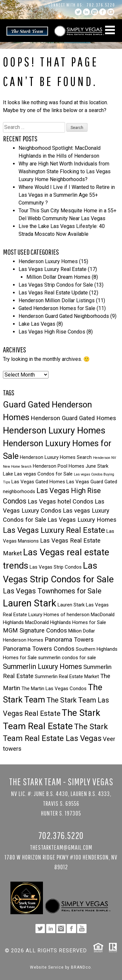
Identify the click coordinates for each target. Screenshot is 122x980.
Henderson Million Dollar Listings (57, 300)
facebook (103, 12)
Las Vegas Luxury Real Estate (53, 269)
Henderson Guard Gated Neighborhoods (64, 316)
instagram (95, 12)
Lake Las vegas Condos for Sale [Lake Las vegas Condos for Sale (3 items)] (38, 474)
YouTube (111, 12)
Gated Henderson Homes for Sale (57, 308)
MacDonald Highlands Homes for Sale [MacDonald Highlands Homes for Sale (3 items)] (66, 622)
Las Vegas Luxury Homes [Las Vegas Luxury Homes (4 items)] (82, 520)
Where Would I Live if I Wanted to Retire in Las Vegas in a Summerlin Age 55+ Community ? (67, 195)
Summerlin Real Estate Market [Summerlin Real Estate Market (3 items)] (67, 676)
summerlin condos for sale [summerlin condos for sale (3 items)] (67, 658)
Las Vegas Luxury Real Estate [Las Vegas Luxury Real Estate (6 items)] (54, 530)
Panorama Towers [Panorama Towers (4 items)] (69, 640)
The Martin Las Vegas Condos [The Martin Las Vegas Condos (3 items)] (54, 689)
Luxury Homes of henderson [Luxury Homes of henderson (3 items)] (59, 615)
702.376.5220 (101, 5)
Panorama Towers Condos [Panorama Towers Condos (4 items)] (39, 649)
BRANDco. (81, 967)
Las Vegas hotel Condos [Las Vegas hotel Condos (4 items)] (61, 502)
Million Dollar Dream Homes (58, 277)
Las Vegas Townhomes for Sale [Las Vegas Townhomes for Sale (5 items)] (52, 591)
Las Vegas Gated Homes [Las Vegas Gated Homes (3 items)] (38, 482)
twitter (78, 12)
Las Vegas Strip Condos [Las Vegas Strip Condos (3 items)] (56, 567)
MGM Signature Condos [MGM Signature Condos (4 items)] (35, 631)
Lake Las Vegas (37, 324)
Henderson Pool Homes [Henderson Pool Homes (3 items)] (59, 466)
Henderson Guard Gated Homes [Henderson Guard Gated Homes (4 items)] (73, 418)
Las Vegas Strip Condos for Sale (56, 285)
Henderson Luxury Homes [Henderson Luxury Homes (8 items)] (54, 430)
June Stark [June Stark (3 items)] (97, 466)
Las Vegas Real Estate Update (53, 293)
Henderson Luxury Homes (48, 261)
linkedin (86, 12)
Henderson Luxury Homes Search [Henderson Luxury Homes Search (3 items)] (56, 457)
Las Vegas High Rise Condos (52, 332)
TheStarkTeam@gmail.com (61, 847)
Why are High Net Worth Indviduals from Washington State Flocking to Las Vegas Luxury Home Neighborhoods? (65, 171)
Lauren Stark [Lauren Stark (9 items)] (30, 603)
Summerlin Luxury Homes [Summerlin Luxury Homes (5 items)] (42, 667)
